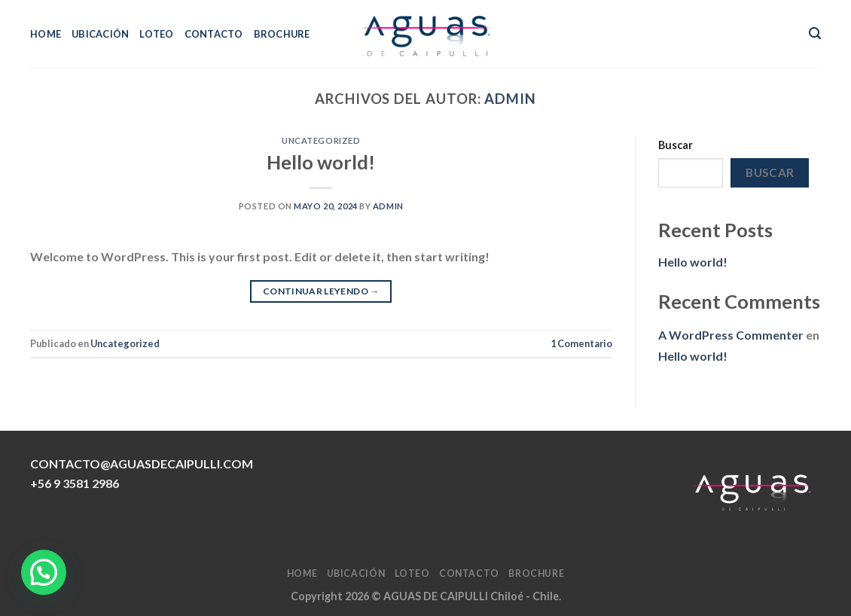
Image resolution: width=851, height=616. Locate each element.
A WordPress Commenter (731, 335)
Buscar (676, 145)
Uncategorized (321, 140)
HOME (46, 34)
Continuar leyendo (321, 291)
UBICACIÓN (100, 34)
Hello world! (321, 162)
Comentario (581, 343)
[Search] (815, 34)
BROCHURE (282, 34)
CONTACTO (214, 34)
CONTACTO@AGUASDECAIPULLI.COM (142, 464)
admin (510, 99)
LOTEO (156, 34)
